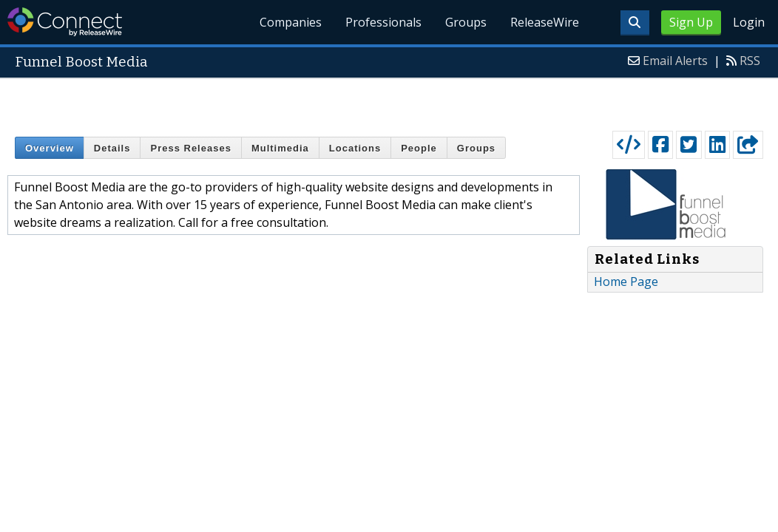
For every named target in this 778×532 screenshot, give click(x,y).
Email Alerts (675, 61)
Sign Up (691, 22)
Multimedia (280, 148)
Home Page (626, 282)
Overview (50, 148)
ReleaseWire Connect (65, 22)
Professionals (383, 22)
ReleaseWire (545, 22)
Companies (291, 22)
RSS (750, 61)
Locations (355, 148)
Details (112, 148)
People (419, 148)
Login (749, 22)
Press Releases (190, 148)
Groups (466, 22)
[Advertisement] (389, 101)
